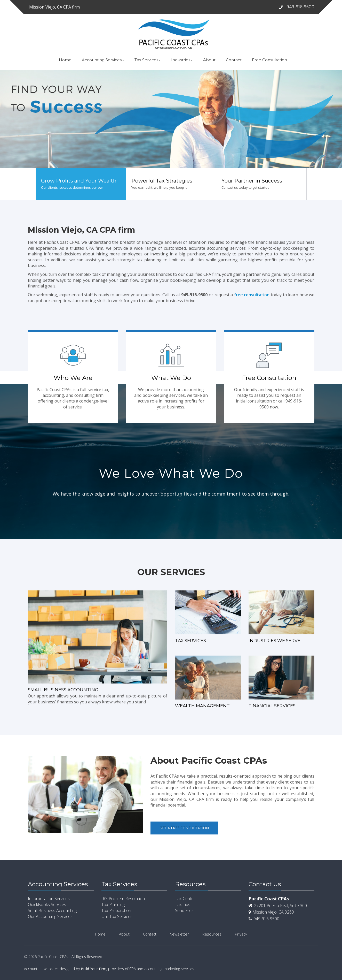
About (209, 60)
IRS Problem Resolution (123, 899)
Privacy (241, 934)
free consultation (252, 295)
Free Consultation (269, 60)
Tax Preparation (116, 910)
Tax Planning (113, 905)
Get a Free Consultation (184, 828)
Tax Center (185, 899)
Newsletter (179, 934)
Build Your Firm (94, 969)
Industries (182, 60)
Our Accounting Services (50, 916)
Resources (212, 934)
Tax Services (148, 60)
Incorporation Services (49, 899)
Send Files (184, 910)
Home (65, 60)
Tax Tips (183, 905)
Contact (234, 60)
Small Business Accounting (52, 910)
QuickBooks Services (47, 905)
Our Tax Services (117, 916)
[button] (9, 119)
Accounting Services (103, 60)
